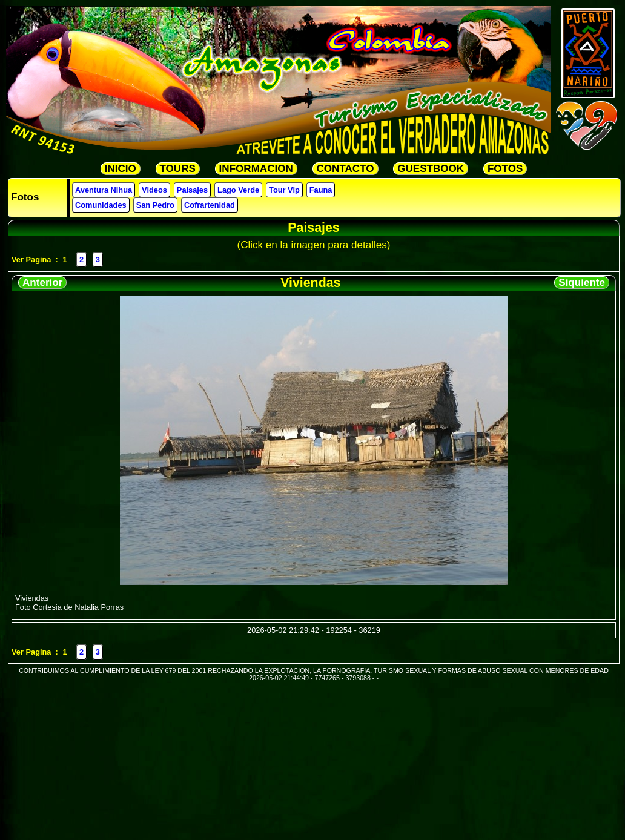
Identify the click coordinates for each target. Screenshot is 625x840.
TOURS (178, 169)
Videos (154, 190)
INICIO (121, 169)
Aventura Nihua (104, 190)
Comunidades (101, 205)
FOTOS (505, 169)
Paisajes (192, 190)
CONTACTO (346, 169)
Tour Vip (284, 190)
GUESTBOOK (431, 169)
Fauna (321, 190)
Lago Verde (238, 190)
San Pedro (155, 205)
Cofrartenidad (210, 205)
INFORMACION (256, 169)
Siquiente (582, 283)
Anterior (42, 283)
